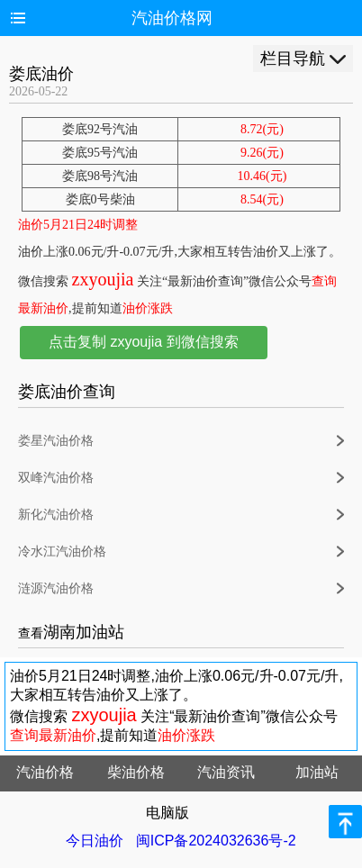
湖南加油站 (84, 632)
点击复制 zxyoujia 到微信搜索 (144, 342)
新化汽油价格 (56, 515)
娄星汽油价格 (56, 441)
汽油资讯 (226, 772)
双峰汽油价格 (56, 478)
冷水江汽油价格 (62, 552)
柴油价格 (136, 772)
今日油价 (95, 841)
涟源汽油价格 (56, 588)
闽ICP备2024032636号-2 (216, 841)
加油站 (317, 772)
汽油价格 (45, 772)
